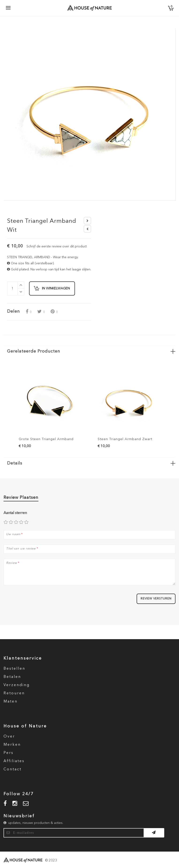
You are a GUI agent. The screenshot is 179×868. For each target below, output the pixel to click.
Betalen (12, 677)
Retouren (14, 693)
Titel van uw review (21, 549)
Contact (13, 769)
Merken (12, 745)
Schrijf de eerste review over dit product (57, 246)
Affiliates (14, 761)
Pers (9, 753)
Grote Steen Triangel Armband (46, 439)
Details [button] (15, 463)
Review (11, 563)
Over (9, 737)
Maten (11, 702)
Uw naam (13, 534)
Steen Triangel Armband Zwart (125, 439)
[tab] (89, 351)
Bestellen (14, 669)
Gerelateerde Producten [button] (34, 351)
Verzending (17, 685)
